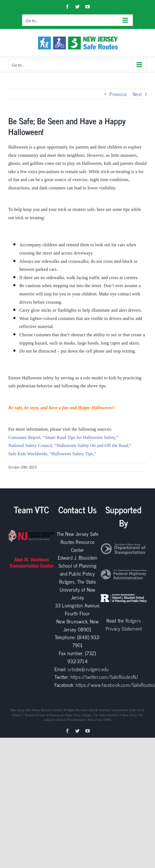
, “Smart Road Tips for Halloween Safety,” (79, 437)
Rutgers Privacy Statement (124, 624)
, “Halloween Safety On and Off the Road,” (92, 445)
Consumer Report (24, 437)
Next (137, 94)
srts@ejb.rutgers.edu (88, 669)
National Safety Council (30, 445)
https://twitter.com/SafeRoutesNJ (104, 677)
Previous (118, 94)
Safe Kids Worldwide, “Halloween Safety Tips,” (52, 454)
